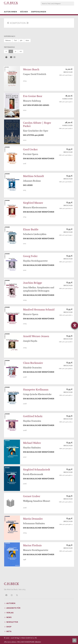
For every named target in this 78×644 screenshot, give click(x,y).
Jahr (21, 40)
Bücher (24, 12)
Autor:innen (10, 12)
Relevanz (8, 40)
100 (21, 51)
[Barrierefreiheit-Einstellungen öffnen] (75, 325)
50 (16, 51)
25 (11, 51)
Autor (27, 40)
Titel (15, 40)
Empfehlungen (39, 12)
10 (6, 51)
